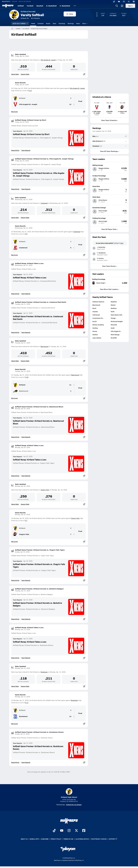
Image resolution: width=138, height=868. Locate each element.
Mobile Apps (34, 839)
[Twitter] (129, 2)
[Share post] (84, 74)
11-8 (27, 377)
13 (70, 716)
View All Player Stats (110, 229)
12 (70, 104)
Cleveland (96, 146)
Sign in (130, 6)
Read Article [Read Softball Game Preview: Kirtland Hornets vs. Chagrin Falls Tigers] (15, 580)
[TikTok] (114, 2)
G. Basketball (65, 6)
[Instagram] (124, 2)
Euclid (94, 321)
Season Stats (25, 74)
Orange (113, 318)
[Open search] (117, 6)
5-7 (26, 521)
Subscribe (45, 839)
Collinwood (96, 315)
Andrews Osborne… (99, 302)
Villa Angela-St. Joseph (48, 60)
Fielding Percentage (99, 279)
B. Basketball (51, 6)
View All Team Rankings (110, 151)
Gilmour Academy (98, 325)
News (78, 23)
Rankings (71, 23)
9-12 (30, 91)
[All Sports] (75, 6)
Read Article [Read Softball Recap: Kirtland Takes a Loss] (15, 294)
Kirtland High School (69, 793)
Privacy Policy (56, 839)
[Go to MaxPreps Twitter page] (76, 831)
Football (30, 6)
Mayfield (114, 302)
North (113, 312)
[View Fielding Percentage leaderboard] (118, 283)
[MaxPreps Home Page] (12, 29)
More (85, 23)
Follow (70, 14)
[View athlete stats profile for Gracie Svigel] (101, 283)
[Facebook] (134, 2)
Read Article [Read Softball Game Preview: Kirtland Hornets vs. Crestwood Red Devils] (15, 332)
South (113, 328)
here (122, 243)
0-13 (27, 703)
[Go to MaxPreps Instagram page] (69, 831)
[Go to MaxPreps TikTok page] (54, 831)
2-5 (26, 234)
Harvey (95, 331)
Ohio (94, 136)
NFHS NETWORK (25, 1)
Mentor (113, 305)
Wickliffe (114, 338)
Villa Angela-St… (116, 331)
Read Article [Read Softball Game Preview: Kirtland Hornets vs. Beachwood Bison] (15, 437)
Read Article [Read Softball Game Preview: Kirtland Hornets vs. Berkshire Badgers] (15, 619)
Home (33, 23)
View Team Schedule (110, 120)
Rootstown (44, 672)
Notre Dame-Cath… (117, 315)
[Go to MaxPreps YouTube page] (62, 831)
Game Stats (15, 74)
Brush (94, 308)
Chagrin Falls (45, 490)
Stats (54, 23)
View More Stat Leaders (110, 289)
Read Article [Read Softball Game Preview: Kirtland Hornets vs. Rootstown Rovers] (15, 762)
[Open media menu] (122, 6)
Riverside (114, 325)
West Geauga (115, 335)
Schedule (41, 23)
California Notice (82, 839)
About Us (24, 839)
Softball (21, 6)
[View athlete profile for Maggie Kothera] (110, 165)
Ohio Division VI (98, 141)
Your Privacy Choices (99, 839)
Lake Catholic (97, 338)
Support (113, 839)
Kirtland (19, 98)
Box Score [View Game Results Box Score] (14, 112)
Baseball (40, 6)
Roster (48, 23)
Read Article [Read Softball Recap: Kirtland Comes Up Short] (15, 150)
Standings (62, 23)
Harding (95, 328)
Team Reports (17, 131)
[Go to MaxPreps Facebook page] (84, 831)
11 (70, 385)
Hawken (95, 335)
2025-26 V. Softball (20, 23)
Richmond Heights (117, 321)
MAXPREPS (6, 1)
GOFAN (15, 1)
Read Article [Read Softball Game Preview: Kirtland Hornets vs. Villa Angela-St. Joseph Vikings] (15, 189)
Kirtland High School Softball (39, 29)
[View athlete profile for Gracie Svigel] (110, 207)
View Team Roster (110, 266)
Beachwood (44, 347)
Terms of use (68, 839)
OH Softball (26, 29)
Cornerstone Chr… (98, 318)
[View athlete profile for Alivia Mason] (110, 197)
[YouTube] (119, 2)
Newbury (114, 308)
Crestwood (44, 203)
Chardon (95, 312)
